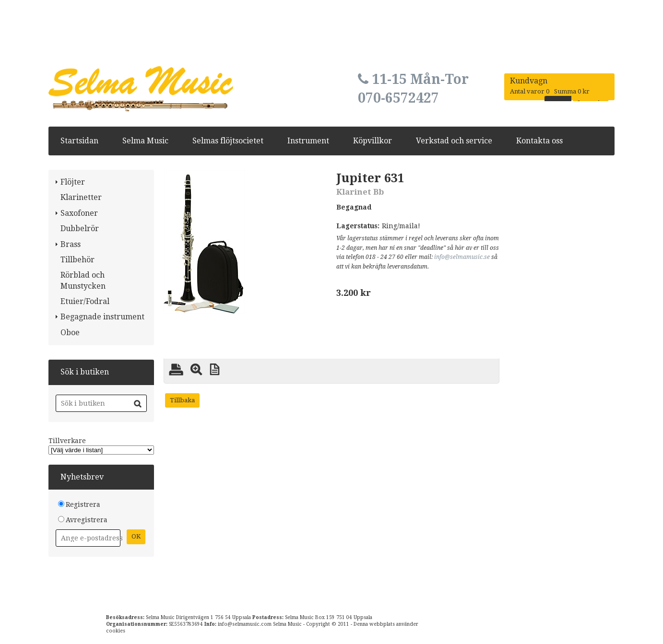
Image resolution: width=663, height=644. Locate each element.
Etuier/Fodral (85, 301)
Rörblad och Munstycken (83, 280)
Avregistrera (87, 520)
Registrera (83, 504)
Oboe (70, 333)
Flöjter (73, 182)
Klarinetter (81, 197)
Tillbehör (77, 260)
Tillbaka (182, 400)
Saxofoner (79, 213)
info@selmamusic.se (462, 257)
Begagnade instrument (102, 317)
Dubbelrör (80, 228)
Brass (71, 244)
